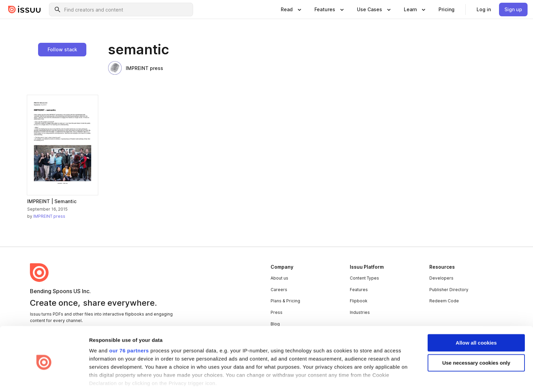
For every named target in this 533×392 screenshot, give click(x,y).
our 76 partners (129, 324)
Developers (441, 278)
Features (359, 290)
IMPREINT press (136, 68)
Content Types (364, 278)
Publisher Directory (449, 290)
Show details (105, 379)
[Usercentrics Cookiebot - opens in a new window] (44, 379)
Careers (279, 290)
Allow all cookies (476, 316)
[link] (446, 10)
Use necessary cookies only (476, 336)
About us (279, 278)
